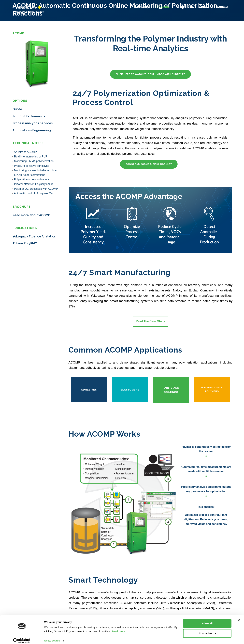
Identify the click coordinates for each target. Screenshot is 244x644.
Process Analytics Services (33, 123)
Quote (17, 109)
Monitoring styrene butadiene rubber (36, 170)
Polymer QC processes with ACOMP (36, 189)
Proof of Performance (29, 116)
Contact (223, 7)
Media (205, 7)
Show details (52, 637)
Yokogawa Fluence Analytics (34, 236)
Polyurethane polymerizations (32, 179)
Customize (207, 630)
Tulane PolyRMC (25, 243)
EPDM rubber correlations (30, 175)
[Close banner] (239, 617)
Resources (185, 7)
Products (163, 7)
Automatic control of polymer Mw (34, 193)
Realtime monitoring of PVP (31, 157)
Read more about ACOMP (31, 215)
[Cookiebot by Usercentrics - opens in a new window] (22, 637)
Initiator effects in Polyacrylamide (34, 184)
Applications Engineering (32, 130)
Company (142, 7)
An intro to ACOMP (25, 152)
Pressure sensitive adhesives (32, 166)
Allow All (207, 620)
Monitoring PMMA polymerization (34, 161)
